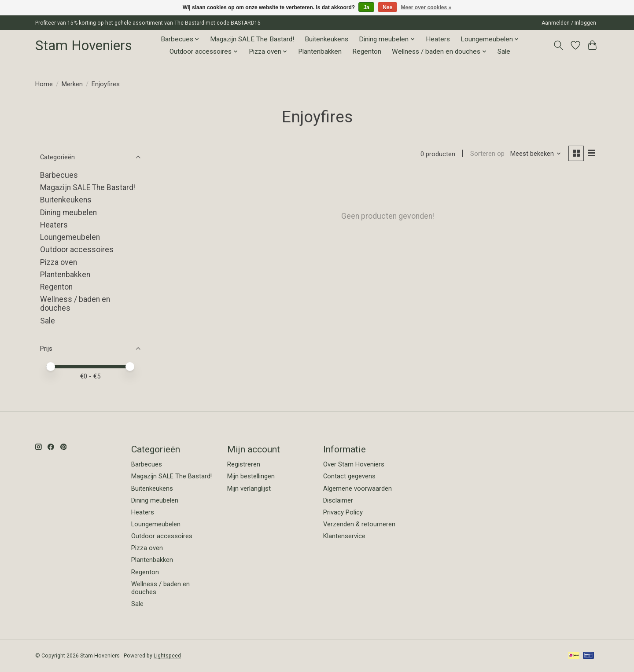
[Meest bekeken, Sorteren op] (536, 154)
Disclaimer (338, 500)
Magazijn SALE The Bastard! (252, 39)
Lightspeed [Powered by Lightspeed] (167, 656)
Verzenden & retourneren (359, 524)
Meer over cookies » (426, 7)
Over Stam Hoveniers (354, 464)
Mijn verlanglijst (249, 488)
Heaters (438, 39)
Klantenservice (344, 536)
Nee (387, 7)
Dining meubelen (68, 213)
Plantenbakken (320, 51)
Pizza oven (59, 262)
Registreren (244, 464)
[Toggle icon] (558, 45)
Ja (366, 7)
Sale (504, 51)
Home (44, 84)
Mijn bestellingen (251, 476)
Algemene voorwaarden (358, 488)
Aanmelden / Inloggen (569, 23)
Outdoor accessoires (77, 250)
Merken (72, 84)
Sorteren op (487, 154)
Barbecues (59, 175)
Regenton (367, 51)
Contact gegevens (349, 476)
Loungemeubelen (70, 237)
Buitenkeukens (326, 39)
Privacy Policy (343, 512)
